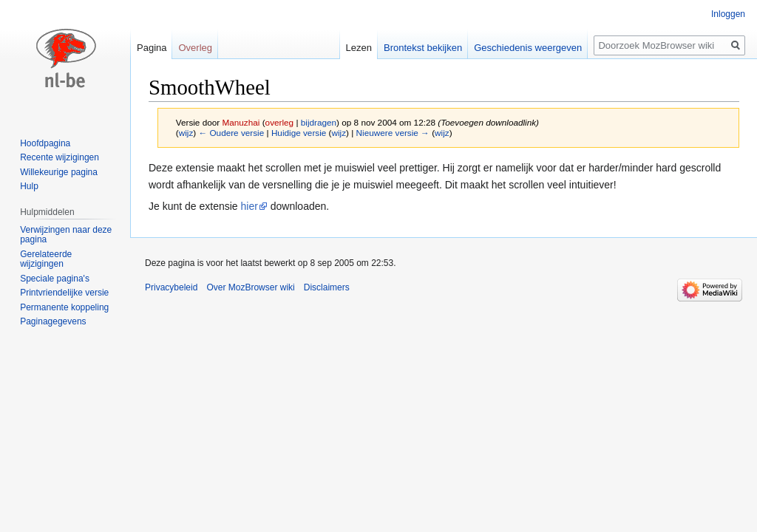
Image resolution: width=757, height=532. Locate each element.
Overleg (195, 48)
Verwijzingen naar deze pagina (66, 235)
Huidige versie (299, 133)
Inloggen (728, 14)
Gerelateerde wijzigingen (46, 259)
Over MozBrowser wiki (250, 287)
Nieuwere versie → (393, 133)
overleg (280, 122)
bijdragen (319, 122)
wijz (186, 133)
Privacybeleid (171, 287)
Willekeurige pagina (59, 172)
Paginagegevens (53, 321)
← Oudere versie (231, 133)
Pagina (152, 48)
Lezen (359, 48)
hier (249, 206)
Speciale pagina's (55, 279)
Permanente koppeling (64, 307)
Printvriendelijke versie (64, 293)
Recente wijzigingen (60, 157)
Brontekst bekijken (423, 48)
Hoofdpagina (45, 143)
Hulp (29, 186)
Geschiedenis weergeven (528, 48)
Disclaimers (327, 287)
